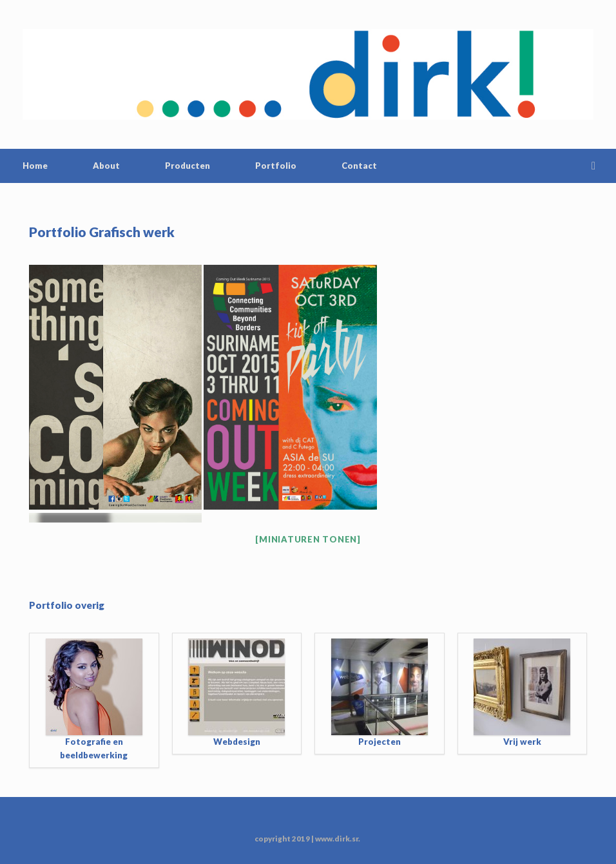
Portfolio (276, 166)
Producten (188, 166)
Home (35, 166)
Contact (359, 166)
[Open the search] (597, 166)
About (106, 166)
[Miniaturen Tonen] (308, 539)
